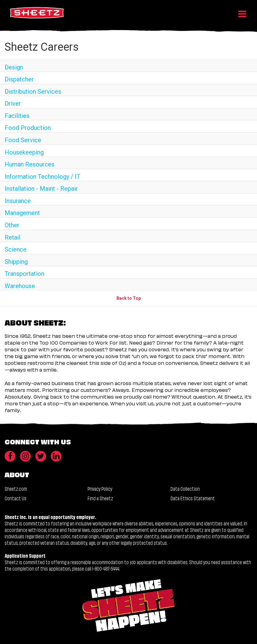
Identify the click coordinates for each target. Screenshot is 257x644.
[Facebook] (10, 456)
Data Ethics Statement (193, 498)
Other (12, 225)
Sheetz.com (16, 488)
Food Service (23, 140)
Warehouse (20, 286)
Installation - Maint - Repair (41, 189)
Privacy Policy (100, 488)
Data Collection (185, 488)
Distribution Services (33, 92)
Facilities (17, 116)
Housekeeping (24, 152)
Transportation (24, 274)
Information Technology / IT (42, 177)
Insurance (18, 201)
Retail (12, 237)
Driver (13, 103)
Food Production (28, 128)
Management (22, 213)
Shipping (16, 262)
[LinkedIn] (56, 456)
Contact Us (16, 498)
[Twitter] (41, 456)
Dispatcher (19, 79)
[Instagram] (25, 456)
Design (14, 67)
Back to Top (129, 298)
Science (16, 249)
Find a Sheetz (100, 498)
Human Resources (30, 164)
